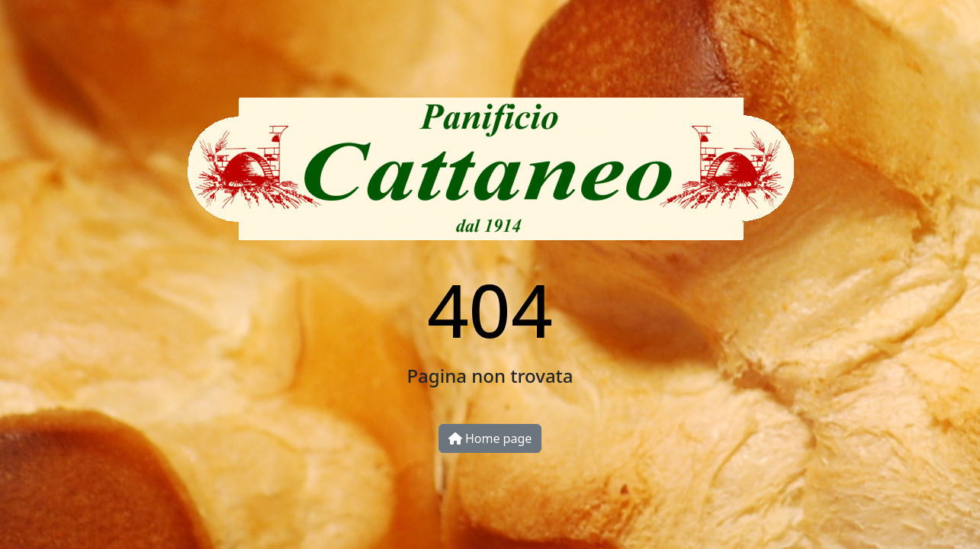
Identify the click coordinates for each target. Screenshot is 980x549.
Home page (490, 438)
